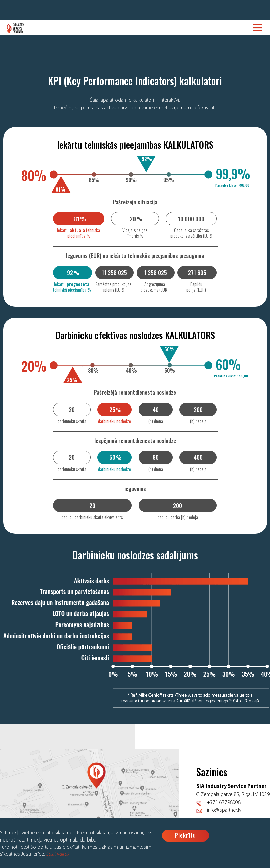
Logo (16, 28)
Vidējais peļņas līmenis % (135, 233)
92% (147, 159)
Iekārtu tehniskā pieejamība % (78, 233)
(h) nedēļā (198, 421)
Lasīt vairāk (59, 854)
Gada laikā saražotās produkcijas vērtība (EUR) (191, 233)
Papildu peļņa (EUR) (196, 287)
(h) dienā (156, 421)
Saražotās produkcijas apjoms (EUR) (113, 287)
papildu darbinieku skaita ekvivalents (92, 517)
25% (72, 380)
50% (170, 349)
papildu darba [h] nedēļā (178, 517)
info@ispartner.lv (224, 810)
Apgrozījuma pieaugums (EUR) (155, 287)
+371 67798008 (224, 803)
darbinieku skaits (72, 421)
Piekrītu (185, 835)
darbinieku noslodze (115, 421)
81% (61, 189)
